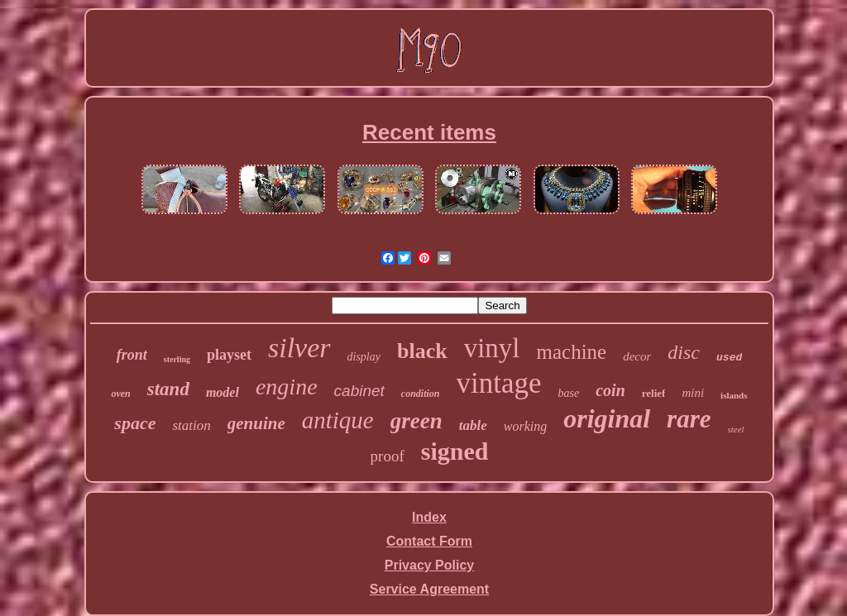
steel (736, 429)
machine (572, 352)
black (422, 351)
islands (734, 395)
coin (610, 390)
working (525, 426)
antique (338, 420)
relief (654, 393)
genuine (256, 423)
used (729, 358)
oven (120, 394)
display (364, 357)
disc (684, 352)
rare (689, 419)
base (569, 393)
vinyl (492, 348)
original (607, 418)
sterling (177, 359)
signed (455, 451)
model (223, 392)
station (191, 425)
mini (693, 393)
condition (421, 394)
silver (299, 348)
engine (287, 387)
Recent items (429, 132)
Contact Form (429, 541)
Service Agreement (429, 589)
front (132, 355)
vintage (499, 383)
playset (229, 355)
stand (168, 389)
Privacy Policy (430, 565)
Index (429, 517)
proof (388, 456)
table (473, 425)
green (416, 421)
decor (637, 356)
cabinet (359, 391)
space (135, 423)
